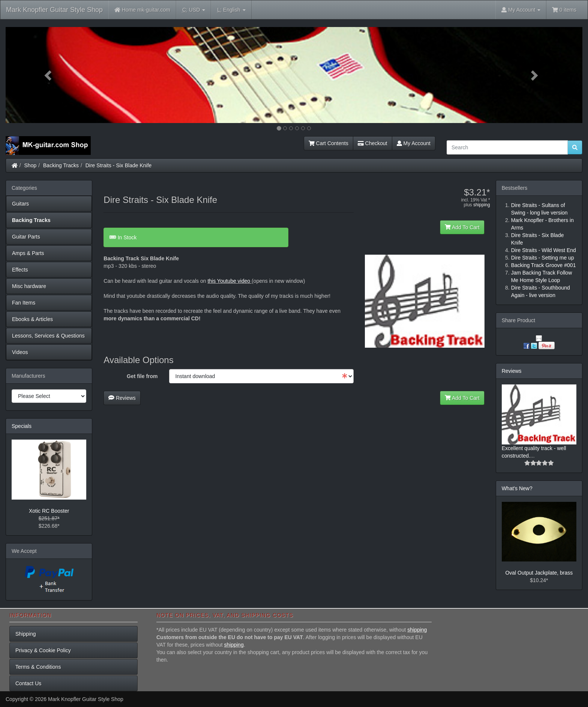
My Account (414, 143)
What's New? (517, 488)
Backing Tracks (61, 165)
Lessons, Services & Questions (48, 336)
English (231, 10)
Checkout (373, 143)
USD (194, 10)
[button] (49, 75)
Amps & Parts (28, 253)
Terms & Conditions (38, 667)
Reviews (122, 398)
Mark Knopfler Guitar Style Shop (54, 10)
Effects (20, 270)
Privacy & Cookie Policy (43, 650)
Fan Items (24, 303)
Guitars (20, 204)
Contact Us (28, 683)
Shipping (26, 634)
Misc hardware (29, 286)
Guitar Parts (26, 237)
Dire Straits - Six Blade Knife (119, 165)
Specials (22, 426)
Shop (31, 165)
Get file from (142, 376)
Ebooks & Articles (32, 319)
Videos (20, 352)
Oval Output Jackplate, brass (539, 573)
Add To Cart (462, 227)
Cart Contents (328, 143)
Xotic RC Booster (49, 511)
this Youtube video (229, 281)
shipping (482, 205)
